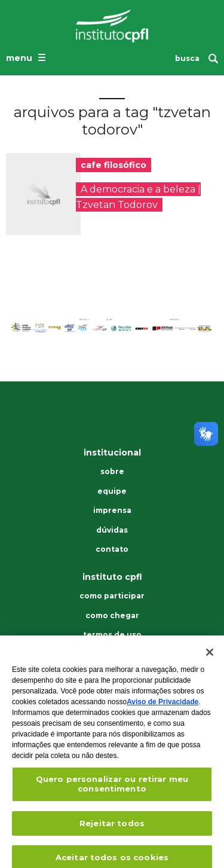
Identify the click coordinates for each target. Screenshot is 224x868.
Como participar (112, 596)
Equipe (112, 491)
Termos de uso (112, 635)
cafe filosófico (113, 165)
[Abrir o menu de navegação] (27, 57)
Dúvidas (112, 530)
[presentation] (43, 194)
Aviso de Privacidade (162, 708)
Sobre (112, 472)
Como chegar (112, 616)
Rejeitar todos (112, 829)
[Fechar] (210, 658)
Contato (112, 549)
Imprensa (112, 511)
